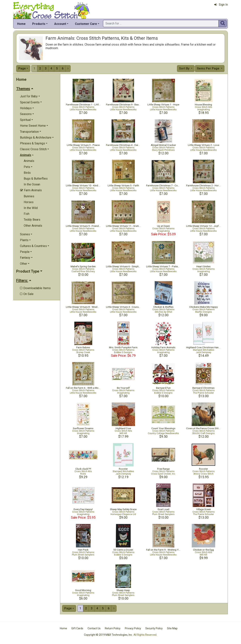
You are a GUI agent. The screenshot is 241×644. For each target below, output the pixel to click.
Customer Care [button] (86, 24)
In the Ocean (32, 184)
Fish (27, 214)
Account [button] (60, 24)
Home (21, 24)
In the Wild (31, 208)
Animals (29, 161)
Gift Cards (77, 628)
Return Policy (113, 628)
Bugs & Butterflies (36, 179)
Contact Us (94, 628)
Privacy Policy (133, 628)
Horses (29, 202)
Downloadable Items (35, 288)
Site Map (172, 628)
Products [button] (39, 24)
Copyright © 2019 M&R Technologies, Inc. (108, 635)
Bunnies (29, 196)
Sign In (221, 5)
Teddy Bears (32, 220)
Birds (27, 173)
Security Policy (154, 628)
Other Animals (33, 226)
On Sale (27, 294)
